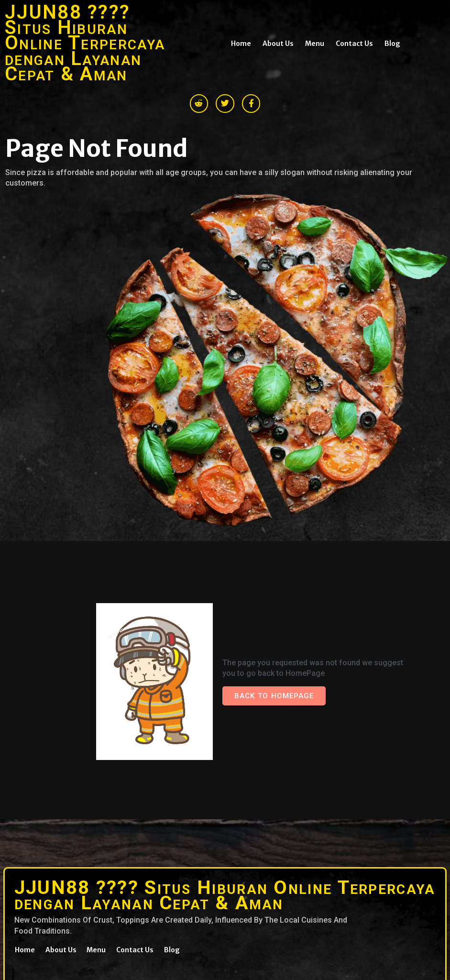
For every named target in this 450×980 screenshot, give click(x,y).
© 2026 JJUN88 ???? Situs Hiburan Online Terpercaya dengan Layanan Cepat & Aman (101, 864)
